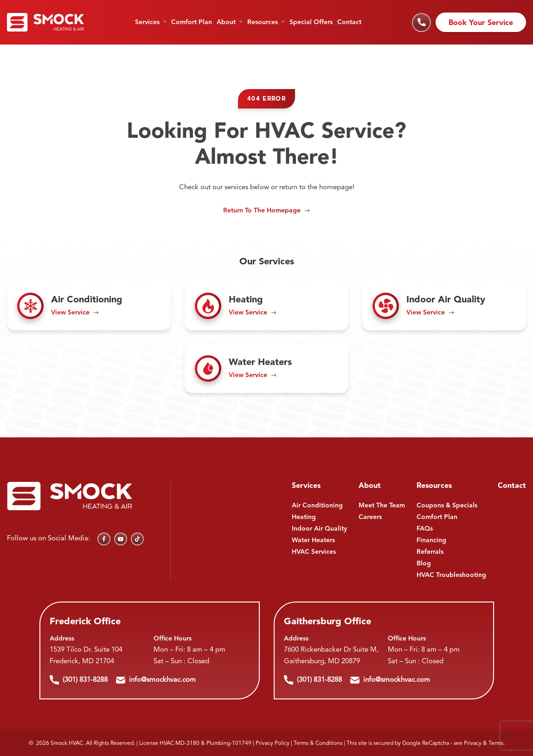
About (226, 22)
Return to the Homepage (262, 211)
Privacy (473, 743)
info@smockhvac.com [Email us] (156, 680)
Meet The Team (382, 506)
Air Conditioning (317, 506)
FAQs (425, 529)
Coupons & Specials (447, 506)
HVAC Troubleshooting (451, 575)
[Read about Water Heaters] (266, 368)
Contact (349, 22)
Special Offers (311, 22)
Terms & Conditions (318, 743)
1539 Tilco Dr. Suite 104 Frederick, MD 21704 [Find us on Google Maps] (86, 656)
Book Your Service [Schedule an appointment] (481, 23)
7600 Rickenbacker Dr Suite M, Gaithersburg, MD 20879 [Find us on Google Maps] (331, 656)
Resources (263, 22)
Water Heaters (313, 540)
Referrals (430, 552)
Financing (431, 540)
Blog (424, 564)
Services (147, 22)
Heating (304, 517)
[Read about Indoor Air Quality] (444, 306)
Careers (370, 517)
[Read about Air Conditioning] (89, 306)
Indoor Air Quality (319, 529)
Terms (496, 743)
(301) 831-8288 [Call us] (79, 680)
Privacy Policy (273, 743)
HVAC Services (314, 552)
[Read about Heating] (266, 306)
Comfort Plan (192, 22)
